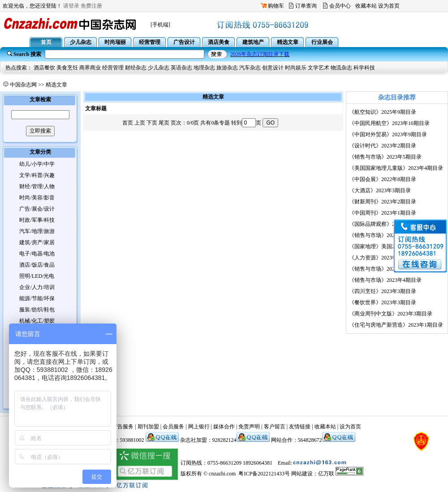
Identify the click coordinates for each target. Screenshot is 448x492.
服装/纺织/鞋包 (37, 310)
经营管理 (113, 68)
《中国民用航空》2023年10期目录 (389, 123)
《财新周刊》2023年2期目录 (383, 202)
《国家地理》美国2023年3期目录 (388, 246)
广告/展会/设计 (37, 209)
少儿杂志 (159, 68)
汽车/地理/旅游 (37, 231)
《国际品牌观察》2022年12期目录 (389, 224)
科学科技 (364, 68)
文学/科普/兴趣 (37, 175)
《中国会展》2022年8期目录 (383, 179)
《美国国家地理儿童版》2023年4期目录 (396, 168)
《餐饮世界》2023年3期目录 (383, 302)
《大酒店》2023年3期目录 (380, 190)
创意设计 (273, 68)
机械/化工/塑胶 (37, 321)
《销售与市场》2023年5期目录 (385, 157)
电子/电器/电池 (37, 254)
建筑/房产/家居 (37, 242)
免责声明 (249, 427)
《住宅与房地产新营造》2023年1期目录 (396, 325)
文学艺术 (319, 68)
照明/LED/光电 (37, 276)
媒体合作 (224, 427)
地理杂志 (204, 68)
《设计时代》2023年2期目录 (383, 146)
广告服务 (123, 427)
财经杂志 (136, 68)
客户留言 (275, 427)
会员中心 (340, 6)
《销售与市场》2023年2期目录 (385, 235)
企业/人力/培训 (37, 287)
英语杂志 (181, 68)
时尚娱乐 (296, 68)
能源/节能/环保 (37, 298)
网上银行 (199, 427)
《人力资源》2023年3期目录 (383, 258)
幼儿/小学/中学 (37, 164)
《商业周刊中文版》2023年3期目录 (391, 314)
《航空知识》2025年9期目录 (383, 112)
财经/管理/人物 (37, 186)
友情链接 (300, 427)
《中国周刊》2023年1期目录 (383, 213)
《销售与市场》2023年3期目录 (385, 269)
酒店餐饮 (44, 68)
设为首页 (389, 6)
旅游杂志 (227, 68)
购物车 (276, 6)
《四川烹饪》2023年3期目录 (383, 291)
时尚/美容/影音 (37, 198)
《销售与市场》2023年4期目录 (385, 280)
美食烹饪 (67, 68)
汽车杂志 (250, 68)
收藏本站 (366, 6)
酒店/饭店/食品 (37, 265)
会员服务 (173, 427)
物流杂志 (341, 68)
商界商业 (90, 68)
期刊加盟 (148, 427)
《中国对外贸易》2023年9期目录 (388, 134)
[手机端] (160, 25)
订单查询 (306, 6)
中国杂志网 (23, 85)
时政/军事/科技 (37, 220)
